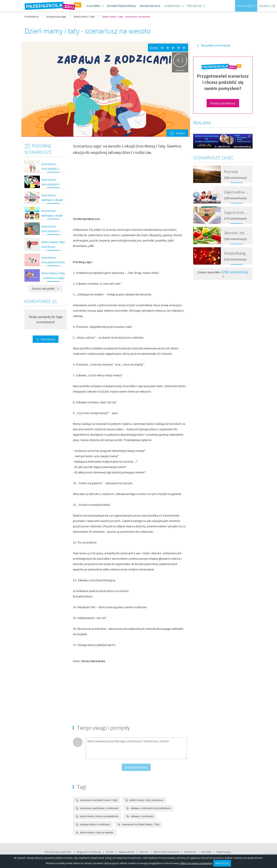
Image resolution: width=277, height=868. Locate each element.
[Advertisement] (100, 186)
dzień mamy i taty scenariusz (146, 800)
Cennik (144, 852)
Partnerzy (190, 852)
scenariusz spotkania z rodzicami (99, 808)
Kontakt (207, 852)
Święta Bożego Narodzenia (245, 253)
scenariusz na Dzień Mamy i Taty (141, 824)
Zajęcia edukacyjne (239, 192)
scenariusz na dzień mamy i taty (99, 800)
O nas (110, 852)
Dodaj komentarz (136, 767)
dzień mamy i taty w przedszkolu (99, 816)
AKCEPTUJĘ (222, 863)
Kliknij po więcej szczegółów (196, 863)
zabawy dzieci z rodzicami (95, 824)
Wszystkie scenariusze (216, 45)
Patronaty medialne (167, 852)
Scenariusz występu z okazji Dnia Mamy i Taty (52, 215)
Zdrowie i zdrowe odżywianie (247, 233)
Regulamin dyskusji (89, 852)
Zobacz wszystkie (46, 288)
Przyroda (231, 172)
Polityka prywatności (58, 852)
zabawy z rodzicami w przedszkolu (151, 808)
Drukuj (180, 133)
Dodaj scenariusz (223, 103)
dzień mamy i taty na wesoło (97, 832)
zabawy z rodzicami (142, 816)
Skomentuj (48, 339)
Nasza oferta (127, 852)
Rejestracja (224, 852)
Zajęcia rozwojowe (239, 212)
